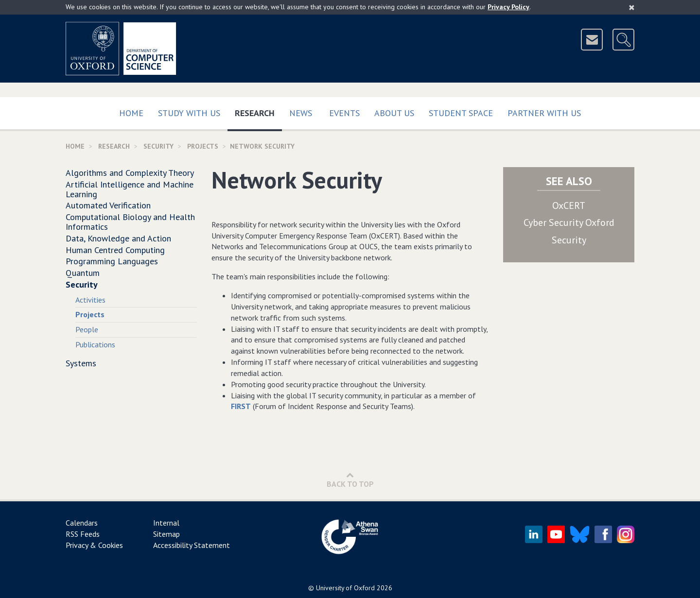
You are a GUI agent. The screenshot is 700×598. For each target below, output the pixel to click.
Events (344, 113)
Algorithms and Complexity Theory (130, 173)
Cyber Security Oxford (569, 222)
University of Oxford (345, 588)
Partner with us (544, 113)
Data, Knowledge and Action (118, 238)
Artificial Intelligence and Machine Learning (130, 189)
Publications (95, 344)
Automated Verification (108, 205)
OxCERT (569, 205)
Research (258, 111)
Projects (203, 146)
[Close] (632, 7)
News (301, 113)
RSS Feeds (83, 534)
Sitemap (166, 534)
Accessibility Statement (192, 545)
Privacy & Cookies (94, 545)
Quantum (83, 273)
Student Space (461, 113)
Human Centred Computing (115, 250)
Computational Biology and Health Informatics (130, 222)
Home (131, 113)
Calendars (82, 523)
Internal (166, 523)
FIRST (241, 406)
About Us (394, 113)
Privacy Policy (508, 7)
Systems (81, 363)
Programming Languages (112, 261)
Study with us (189, 113)
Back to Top (350, 480)
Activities (90, 300)
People (87, 329)
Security (158, 146)
